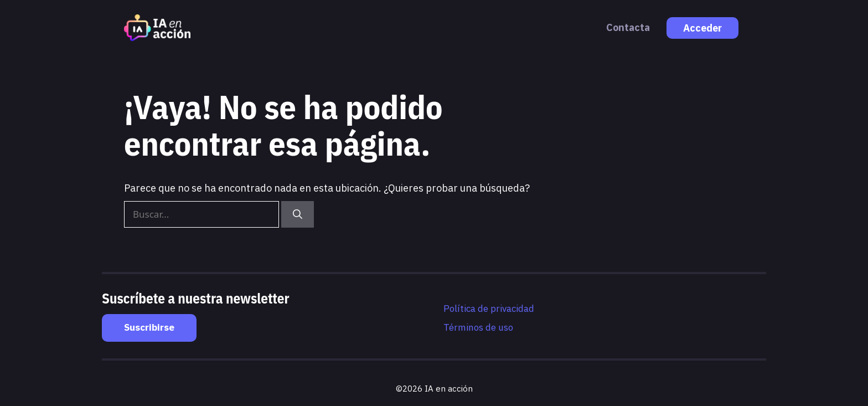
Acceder (702, 28)
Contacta (628, 27)
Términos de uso (478, 327)
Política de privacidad (489, 309)
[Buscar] (298, 214)
